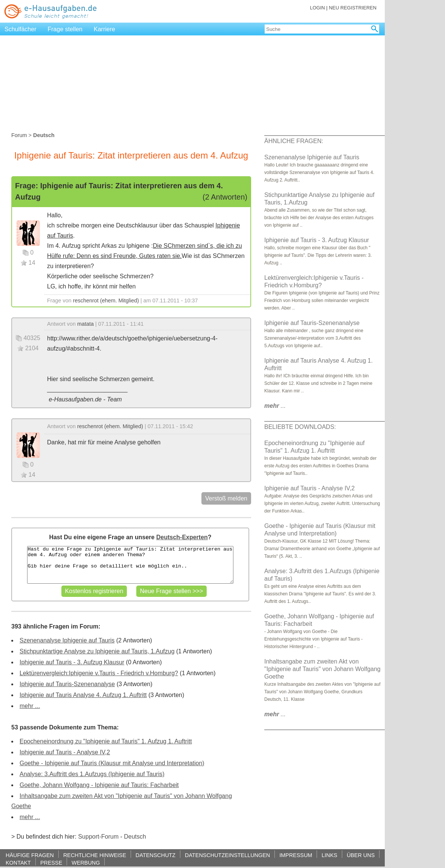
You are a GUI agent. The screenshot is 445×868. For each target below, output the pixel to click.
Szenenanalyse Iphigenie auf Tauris (67, 640)
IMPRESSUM (296, 855)
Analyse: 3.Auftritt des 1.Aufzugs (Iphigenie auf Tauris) (92, 774)
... (275, 406)
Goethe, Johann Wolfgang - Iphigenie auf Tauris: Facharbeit (99, 785)
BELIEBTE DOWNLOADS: (300, 427)
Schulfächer (21, 29)
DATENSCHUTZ (155, 855)
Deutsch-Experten (182, 537)
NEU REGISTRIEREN (353, 8)
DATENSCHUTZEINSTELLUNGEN (227, 855)
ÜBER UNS (361, 855)
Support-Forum (98, 837)
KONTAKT (18, 863)
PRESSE (51, 863)
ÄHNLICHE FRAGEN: (294, 141)
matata (85, 324)
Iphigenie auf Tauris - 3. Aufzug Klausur (72, 662)
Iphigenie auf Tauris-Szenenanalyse (67, 684)
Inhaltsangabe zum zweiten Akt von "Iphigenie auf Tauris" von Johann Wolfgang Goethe (322, 669)
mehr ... (30, 706)
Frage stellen (65, 29)
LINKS (329, 855)
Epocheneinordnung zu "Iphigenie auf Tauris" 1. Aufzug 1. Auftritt (106, 741)
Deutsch (135, 837)
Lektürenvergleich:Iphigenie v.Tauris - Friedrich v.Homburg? (99, 673)
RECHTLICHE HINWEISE (95, 855)
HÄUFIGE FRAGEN (30, 855)
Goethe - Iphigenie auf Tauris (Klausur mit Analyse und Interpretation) (112, 763)
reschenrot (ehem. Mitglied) (106, 301)
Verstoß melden (226, 498)
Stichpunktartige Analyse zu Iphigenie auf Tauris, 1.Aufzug (97, 651)
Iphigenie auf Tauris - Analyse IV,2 (65, 752)
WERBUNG (86, 863)
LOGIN (317, 8)
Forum (19, 135)
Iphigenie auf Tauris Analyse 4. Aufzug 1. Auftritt (83, 695)
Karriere (104, 29)
